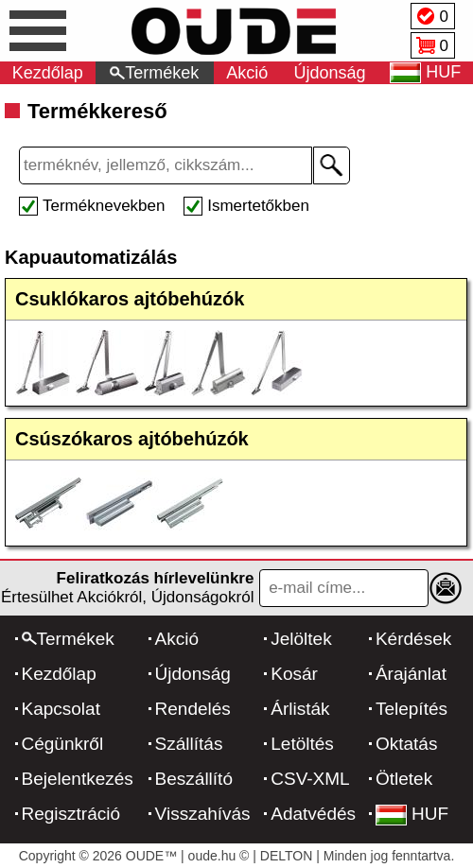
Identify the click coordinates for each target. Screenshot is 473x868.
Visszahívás (203, 814)
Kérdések (413, 639)
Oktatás (406, 744)
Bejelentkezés (78, 779)
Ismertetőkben (258, 206)
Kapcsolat (61, 709)
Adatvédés (313, 814)
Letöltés (302, 744)
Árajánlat (411, 674)
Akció (247, 73)
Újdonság (330, 73)
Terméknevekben (104, 206)
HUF (412, 814)
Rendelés (193, 709)
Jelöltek (301, 639)
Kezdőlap (48, 73)
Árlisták (300, 709)
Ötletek (404, 779)
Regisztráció (71, 814)
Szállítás (189, 744)
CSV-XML (310, 779)
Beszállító (194, 779)
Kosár (294, 674)
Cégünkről (63, 744)
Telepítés (412, 709)
